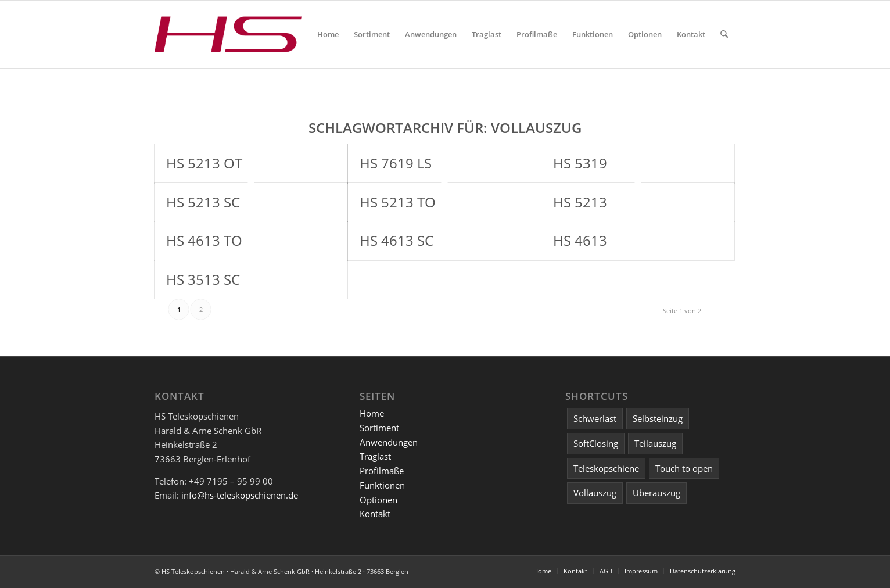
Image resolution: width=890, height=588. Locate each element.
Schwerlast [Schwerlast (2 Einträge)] (595, 418)
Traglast (375, 456)
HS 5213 (580, 202)
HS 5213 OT (204, 163)
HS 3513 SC (203, 279)
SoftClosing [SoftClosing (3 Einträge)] (596, 443)
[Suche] (724, 34)
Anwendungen (389, 442)
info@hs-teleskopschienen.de (240, 495)
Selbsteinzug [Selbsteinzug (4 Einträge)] (658, 418)
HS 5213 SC (203, 202)
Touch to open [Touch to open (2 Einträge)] (684, 468)
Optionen (378, 500)
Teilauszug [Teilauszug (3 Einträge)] (655, 443)
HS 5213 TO (398, 202)
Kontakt (375, 514)
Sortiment (379, 428)
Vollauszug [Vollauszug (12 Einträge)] (595, 493)
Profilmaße (382, 471)
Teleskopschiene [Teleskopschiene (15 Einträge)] (606, 468)
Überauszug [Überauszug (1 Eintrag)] (656, 493)
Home (372, 413)
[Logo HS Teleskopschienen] (228, 34)
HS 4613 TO (204, 240)
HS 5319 (580, 163)
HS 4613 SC (396, 240)
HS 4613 (580, 240)
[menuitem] (328, 34)
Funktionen (382, 485)
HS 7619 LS (396, 163)
